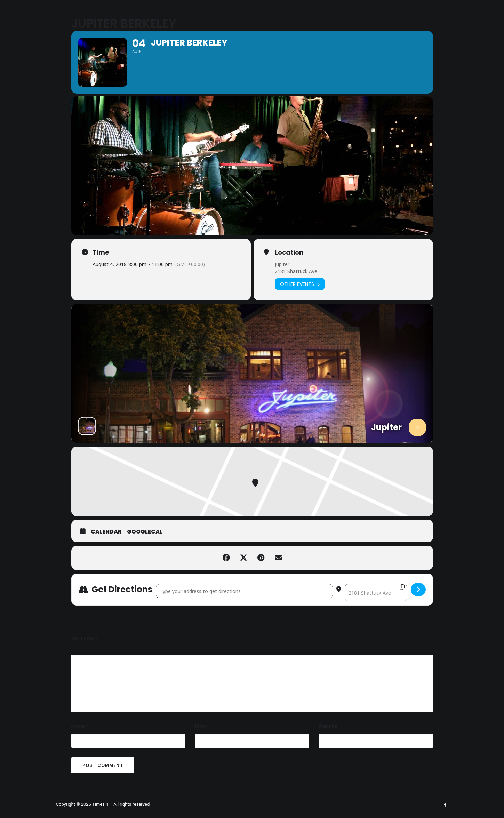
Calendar (106, 568)
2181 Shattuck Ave (296, 307)
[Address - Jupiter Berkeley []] (245, 627)
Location (289, 288)
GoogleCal (145, 568)
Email (203, 762)
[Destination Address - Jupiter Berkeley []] (376, 628)
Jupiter (282, 300)
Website (328, 762)
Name (80, 762)
